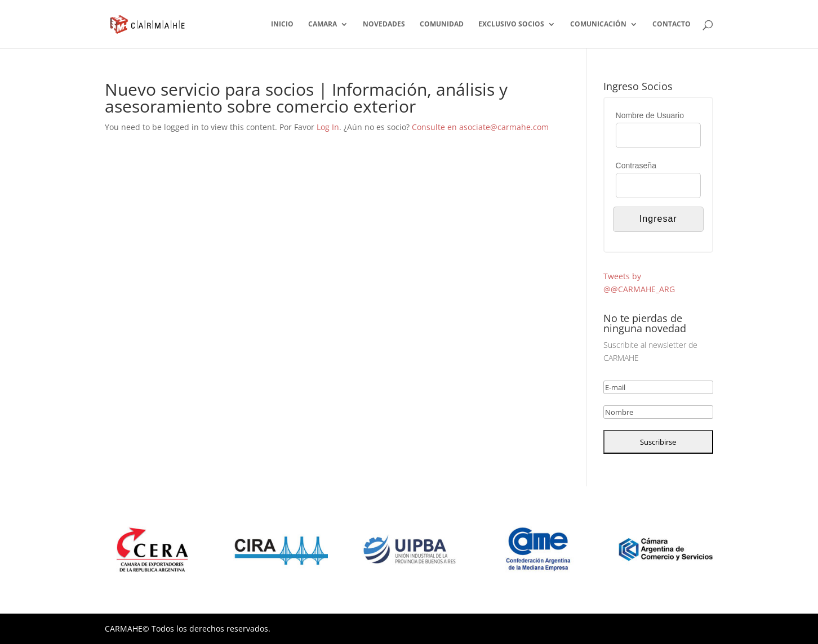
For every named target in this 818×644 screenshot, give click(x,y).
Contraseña (636, 166)
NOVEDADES (384, 24)
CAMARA (323, 24)
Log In (328, 127)
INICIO (282, 24)
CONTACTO (672, 24)
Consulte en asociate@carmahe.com (480, 127)
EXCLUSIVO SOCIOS (511, 24)
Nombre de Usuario (650, 115)
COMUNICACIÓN (598, 24)
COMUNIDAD (442, 24)
